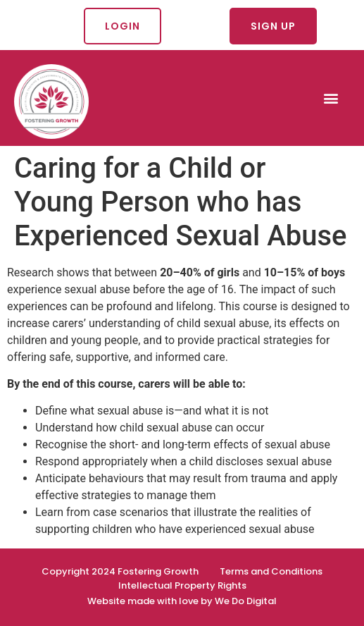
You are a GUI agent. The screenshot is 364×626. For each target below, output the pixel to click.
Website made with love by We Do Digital (182, 601)
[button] (331, 98)
